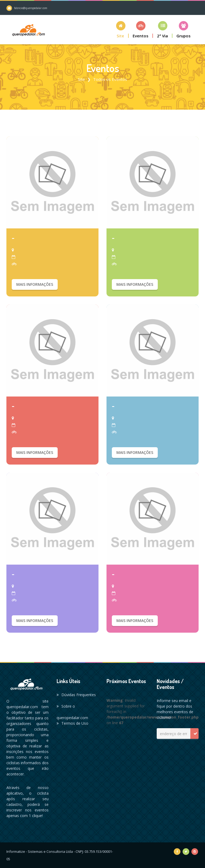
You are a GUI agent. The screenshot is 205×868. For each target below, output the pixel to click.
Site (81, 79)
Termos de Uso (72, 723)
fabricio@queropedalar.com (31, 8)
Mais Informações (35, 284)
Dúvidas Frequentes (76, 695)
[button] (121, 29)
